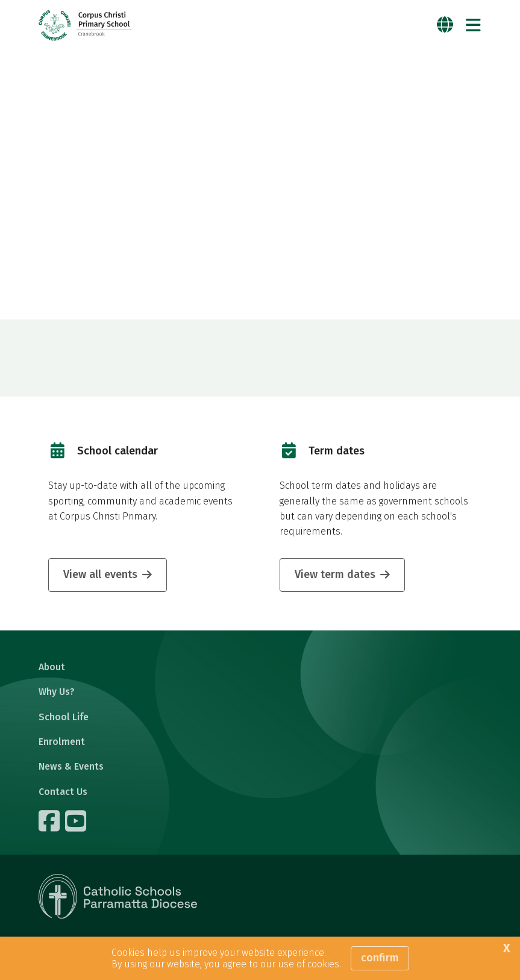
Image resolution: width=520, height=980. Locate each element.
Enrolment (62, 742)
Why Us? (57, 692)
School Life (64, 717)
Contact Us (63, 792)
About (52, 667)
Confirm (380, 958)
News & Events (71, 766)
